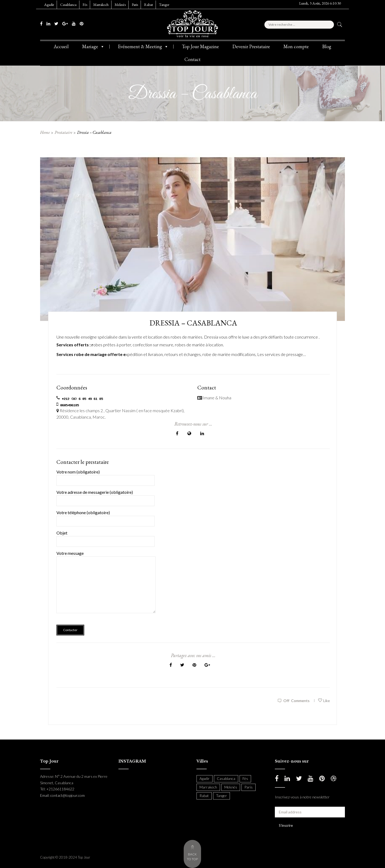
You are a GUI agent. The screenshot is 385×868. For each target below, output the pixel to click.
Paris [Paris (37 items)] (249, 787)
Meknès (120, 5)
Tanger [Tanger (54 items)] (222, 796)
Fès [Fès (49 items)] (245, 778)
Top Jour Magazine (200, 46)
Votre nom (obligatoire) (105, 476)
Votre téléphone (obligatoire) (105, 517)
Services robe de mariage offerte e (91, 354)
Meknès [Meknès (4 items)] (231, 787)
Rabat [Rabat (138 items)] (204, 796)
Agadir (49, 5)
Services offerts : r (75, 345)
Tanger (164, 5)
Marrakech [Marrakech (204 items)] (208, 787)
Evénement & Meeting (143, 47)
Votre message (106, 586)
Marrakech (101, 5)
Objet (105, 537)
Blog (327, 46)
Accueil (61, 46)
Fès (85, 5)
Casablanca (68, 5)
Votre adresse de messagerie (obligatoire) (105, 496)
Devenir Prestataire (251, 46)
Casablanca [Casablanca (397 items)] (226, 778)
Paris (135, 5)
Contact (192, 59)
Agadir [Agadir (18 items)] (205, 778)
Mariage (93, 47)
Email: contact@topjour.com (62, 795)
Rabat (149, 5)
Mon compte (296, 46)
